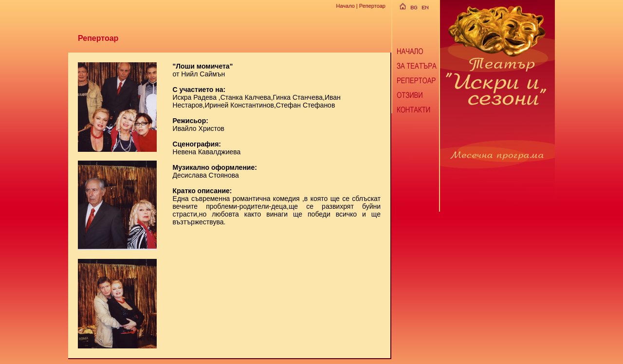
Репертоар (372, 6)
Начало (345, 6)
